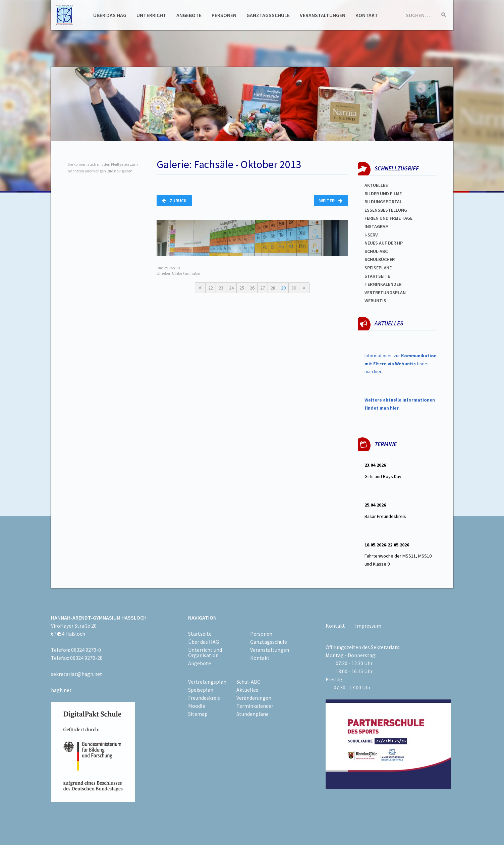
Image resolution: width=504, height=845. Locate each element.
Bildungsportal (383, 202)
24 (231, 288)
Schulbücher (380, 259)
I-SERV (371, 235)
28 (273, 288)
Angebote (189, 15)
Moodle (197, 706)
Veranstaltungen (323, 15)
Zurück (174, 201)
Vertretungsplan (385, 293)
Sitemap (198, 714)
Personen (224, 15)
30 (294, 288)
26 (252, 288)
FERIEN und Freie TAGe (388, 218)
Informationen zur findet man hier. (401, 364)
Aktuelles (376, 185)
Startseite (377, 276)
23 (221, 288)
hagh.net (61, 690)
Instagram (377, 226)
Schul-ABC (248, 682)
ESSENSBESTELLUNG (386, 210)
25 (242, 288)
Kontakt (367, 15)
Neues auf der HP (384, 243)
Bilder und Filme (383, 194)
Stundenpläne (253, 714)
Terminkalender (383, 284)
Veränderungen (254, 698)
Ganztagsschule (268, 15)
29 (283, 288)
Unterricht (151, 15)
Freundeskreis (204, 698)
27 (263, 288)
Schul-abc (376, 251)
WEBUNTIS (375, 301)
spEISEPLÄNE (378, 268)
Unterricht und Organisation (205, 652)
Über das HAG (110, 15)
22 (211, 288)
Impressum (368, 626)
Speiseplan (201, 690)
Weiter (331, 201)
